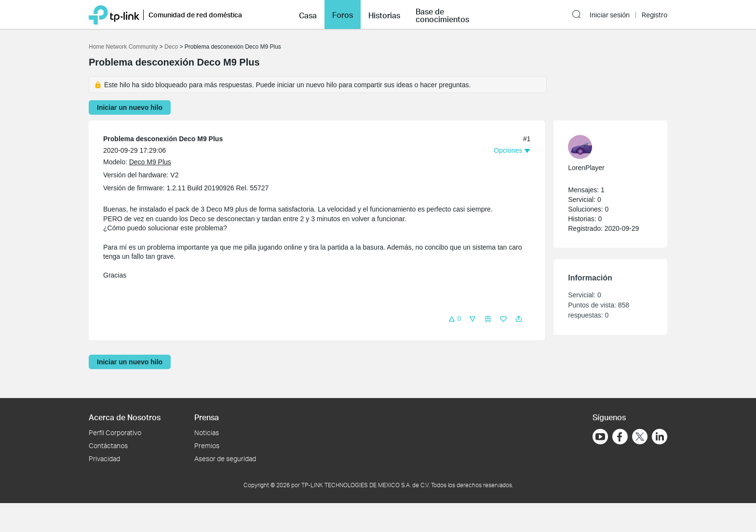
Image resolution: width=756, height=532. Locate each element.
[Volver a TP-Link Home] (114, 14)
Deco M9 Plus (150, 162)
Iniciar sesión (610, 15)
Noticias (207, 432)
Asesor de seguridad (225, 459)
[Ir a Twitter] (640, 438)
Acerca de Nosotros (125, 417)
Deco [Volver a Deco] (171, 47)
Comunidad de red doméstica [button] (195, 15)
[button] (308, 14)
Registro (655, 15)
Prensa (207, 417)
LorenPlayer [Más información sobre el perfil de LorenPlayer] (586, 168)
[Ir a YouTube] (600, 437)
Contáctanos (108, 446)
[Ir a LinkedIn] (660, 437)
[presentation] (580, 147)
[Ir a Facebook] (620, 437)
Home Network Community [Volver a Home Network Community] (123, 47)
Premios (207, 446)
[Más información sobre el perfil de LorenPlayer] (606, 147)
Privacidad (104, 459)
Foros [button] (343, 15)
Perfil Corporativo (115, 432)
